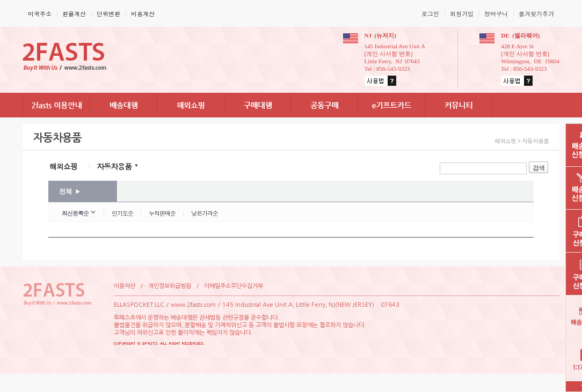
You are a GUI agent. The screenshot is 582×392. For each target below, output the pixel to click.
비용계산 (143, 14)
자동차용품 (114, 166)
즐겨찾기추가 (536, 14)
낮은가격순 (205, 213)
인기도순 (122, 213)
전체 (70, 191)
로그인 (430, 14)
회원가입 (462, 14)
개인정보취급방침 (170, 286)
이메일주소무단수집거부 (234, 286)
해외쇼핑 (63, 166)
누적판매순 (162, 213)
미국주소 (40, 14)
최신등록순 (75, 213)
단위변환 (108, 14)
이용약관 (125, 286)
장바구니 (496, 14)
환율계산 (74, 14)
